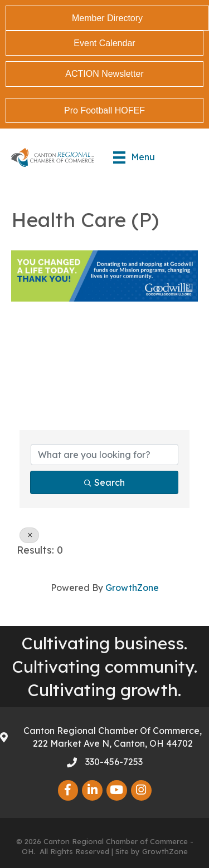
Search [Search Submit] (104, 482)
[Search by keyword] (104, 455)
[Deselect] (29, 535)
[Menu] (134, 157)
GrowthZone (132, 588)
